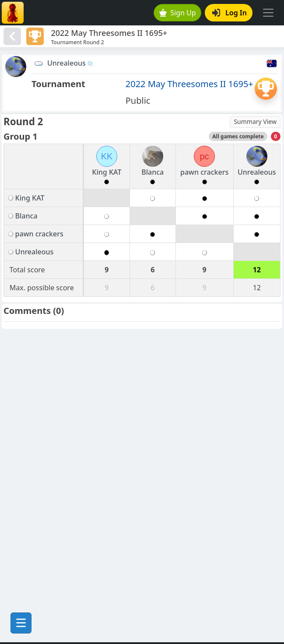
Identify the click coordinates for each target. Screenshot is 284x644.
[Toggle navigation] (268, 13)
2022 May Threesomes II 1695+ (189, 84)
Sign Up (178, 13)
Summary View (255, 121)
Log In (230, 13)
